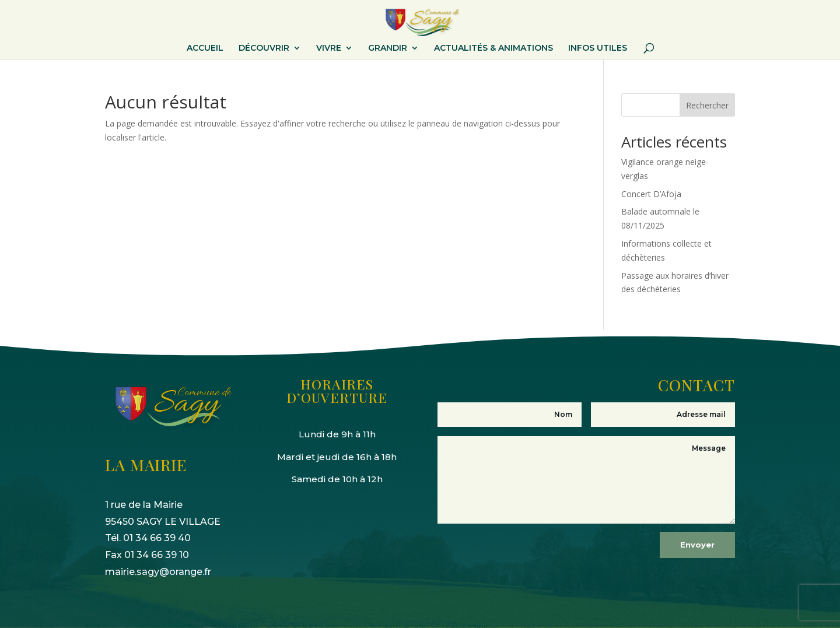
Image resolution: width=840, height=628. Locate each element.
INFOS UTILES (598, 48)
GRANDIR (388, 48)
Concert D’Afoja (651, 194)
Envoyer (697, 545)
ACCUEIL (205, 48)
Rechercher (707, 105)
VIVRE (329, 48)
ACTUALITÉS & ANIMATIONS (494, 48)
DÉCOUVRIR (264, 48)
